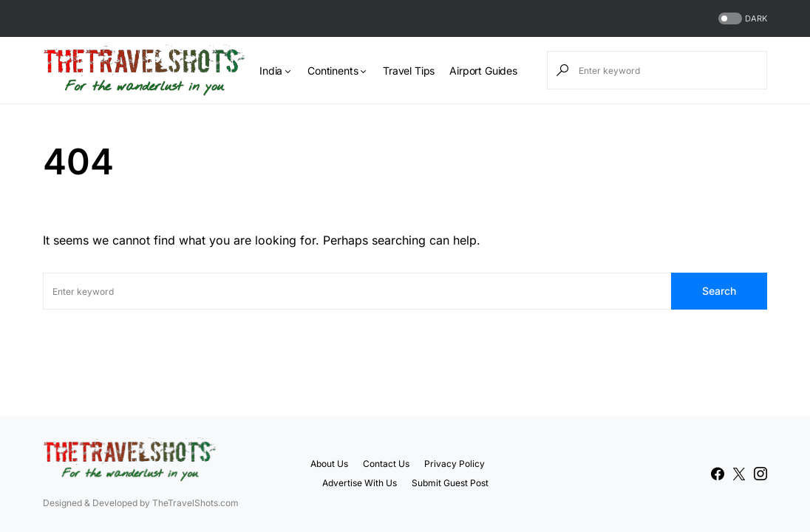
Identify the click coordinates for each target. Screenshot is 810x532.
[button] (741, 19)
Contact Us (386, 464)
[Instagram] (760, 474)
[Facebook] (718, 474)
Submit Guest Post (450, 483)
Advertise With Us (360, 483)
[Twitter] (739, 474)
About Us (329, 464)
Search (719, 291)
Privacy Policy (455, 464)
